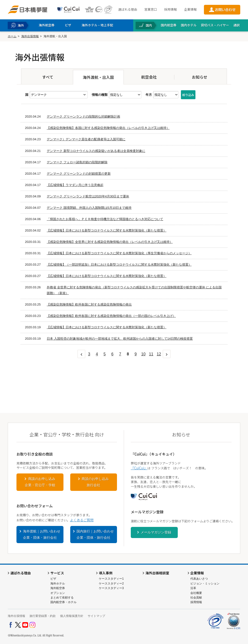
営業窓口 (151, 9)
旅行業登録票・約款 (43, 616)
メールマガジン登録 (156, 532)
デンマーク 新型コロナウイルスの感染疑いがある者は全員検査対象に (96, 151)
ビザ (53, 579)
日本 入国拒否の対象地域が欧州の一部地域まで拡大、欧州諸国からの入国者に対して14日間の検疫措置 (120, 339)
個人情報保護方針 (72, 616)
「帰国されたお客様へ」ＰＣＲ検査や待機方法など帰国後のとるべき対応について (105, 219)
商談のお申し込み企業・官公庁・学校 (40, 482)
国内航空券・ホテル (63, 602)
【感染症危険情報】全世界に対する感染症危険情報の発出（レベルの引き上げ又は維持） (110, 242)
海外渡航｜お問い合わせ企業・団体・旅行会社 (42, 534)
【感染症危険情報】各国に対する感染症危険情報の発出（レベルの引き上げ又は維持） (108, 128)
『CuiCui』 (139, 468)
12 (159, 354)
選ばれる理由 (128, 9)
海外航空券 (58, 588)
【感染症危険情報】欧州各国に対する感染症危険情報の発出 (89, 304)
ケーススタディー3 (111, 588)
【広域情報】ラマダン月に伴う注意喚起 (75, 185)
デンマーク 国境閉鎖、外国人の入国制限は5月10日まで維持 (89, 208)
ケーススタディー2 (111, 584)
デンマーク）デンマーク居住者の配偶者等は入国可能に (86, 139)
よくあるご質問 (82, 520)
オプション (58, 593)
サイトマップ (96, 616)
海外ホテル (58, 584)
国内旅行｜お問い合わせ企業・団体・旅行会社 (95, 534)
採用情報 (170, 9)
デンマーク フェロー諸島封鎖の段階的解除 (77, 162)
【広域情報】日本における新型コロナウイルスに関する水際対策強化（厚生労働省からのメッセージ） (119, 253)
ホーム (12, 36)
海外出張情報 (30, 36)
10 (143, 354)
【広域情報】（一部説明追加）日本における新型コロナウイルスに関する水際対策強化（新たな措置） (119, 265)
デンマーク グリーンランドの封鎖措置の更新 (79, 174)
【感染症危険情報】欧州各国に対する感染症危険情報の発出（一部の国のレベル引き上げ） (111, 316)
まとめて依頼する (62, 598)
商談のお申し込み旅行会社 (95, 482)
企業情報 (190, 9)
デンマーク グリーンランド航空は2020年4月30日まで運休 (88, 196)
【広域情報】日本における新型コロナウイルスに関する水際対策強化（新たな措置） (107, 230)
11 (151, 354)
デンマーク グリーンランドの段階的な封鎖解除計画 (83, 116)
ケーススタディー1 (111, 579)
